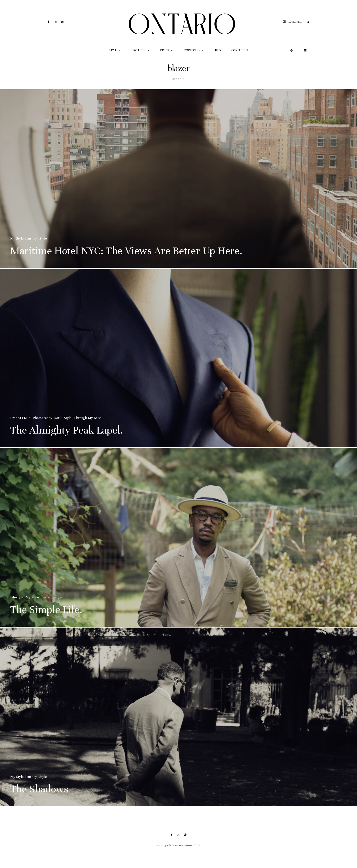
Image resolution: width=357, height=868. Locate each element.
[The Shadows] (178, 719)
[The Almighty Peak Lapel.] (178, 360)
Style (113, 50)
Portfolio (192, 50)
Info (218, 50)
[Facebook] (48, 22)
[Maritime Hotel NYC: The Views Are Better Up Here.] (178, 179)
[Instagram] (55, 22)
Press (165, 50)
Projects (139, 50)
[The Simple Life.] (178, 540)
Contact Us (240, 50)
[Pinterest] (62, 22)
